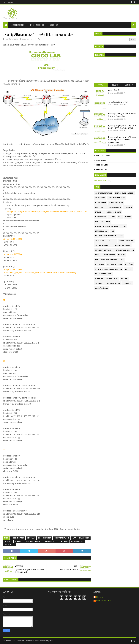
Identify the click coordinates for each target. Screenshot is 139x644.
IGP (121, 236)
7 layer (112, 217)
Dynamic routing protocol (107, 226)
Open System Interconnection (109, 269)
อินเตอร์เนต (127, 283)
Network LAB (10, 545)
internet (99, 283)
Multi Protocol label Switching (110, 260)
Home (4, 2)
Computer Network (62, 538)
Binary (128, 217)
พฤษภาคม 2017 (101, 181)
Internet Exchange (122, 245)
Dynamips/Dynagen (33, 541)
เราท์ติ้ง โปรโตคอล (101, 288)
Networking (101, 217)
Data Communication (81, 538)
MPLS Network (102, 165)
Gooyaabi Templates (45, 641)
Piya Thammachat (104, 601)
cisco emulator (18, 538)
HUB (112, 231)
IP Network (63, 541)
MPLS (97, 255)
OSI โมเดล (129, 264)
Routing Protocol (104, 274)
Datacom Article (17, 25)
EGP (124, 226)
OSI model (100, 264)
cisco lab (31, 538)
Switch (124, 279)
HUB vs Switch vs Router (106, 236)
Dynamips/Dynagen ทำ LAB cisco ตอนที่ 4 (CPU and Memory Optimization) (122, 140)
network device (113, 283)
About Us (54, 25)
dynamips (19, 541)
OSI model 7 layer (115, 264)
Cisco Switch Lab (103, 222)
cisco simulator (44, 538)
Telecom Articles (37, 25)
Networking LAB (77, 541)
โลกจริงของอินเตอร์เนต (118, 102)
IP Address (100, 241)
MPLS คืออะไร (114, 90)
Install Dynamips (103, 245)
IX (115, 241)
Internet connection (124, 250)
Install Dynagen (126, 241)
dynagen (8, 541)
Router (128, 269)
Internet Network (103, 250)
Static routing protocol (106, 279)
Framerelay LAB (50, 541)
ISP (109, 241)
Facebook (10, 2)
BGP (120, 217)
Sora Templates (18, 641)
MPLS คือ (121, 255)
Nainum (99, 597)
